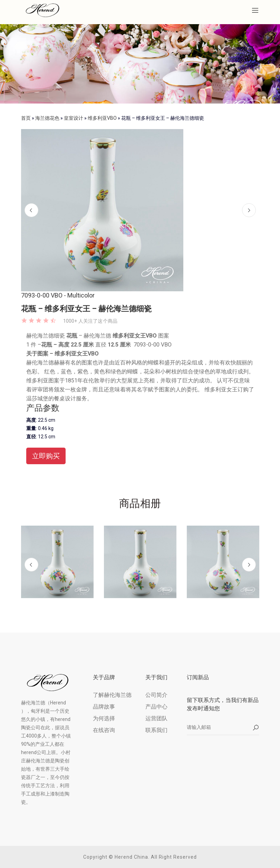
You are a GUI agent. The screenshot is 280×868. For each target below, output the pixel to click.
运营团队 (156, 718)
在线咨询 (104, 730)
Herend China (131, 857)
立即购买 (46, 456)
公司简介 (156, 695)
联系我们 (156, 730)
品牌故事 (104, 707)
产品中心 (156, 707)
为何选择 (104, 718)
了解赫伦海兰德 (112, 695)
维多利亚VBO (102, 118)
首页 (26, 118)
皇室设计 (74, 118)
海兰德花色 (47, 118)
